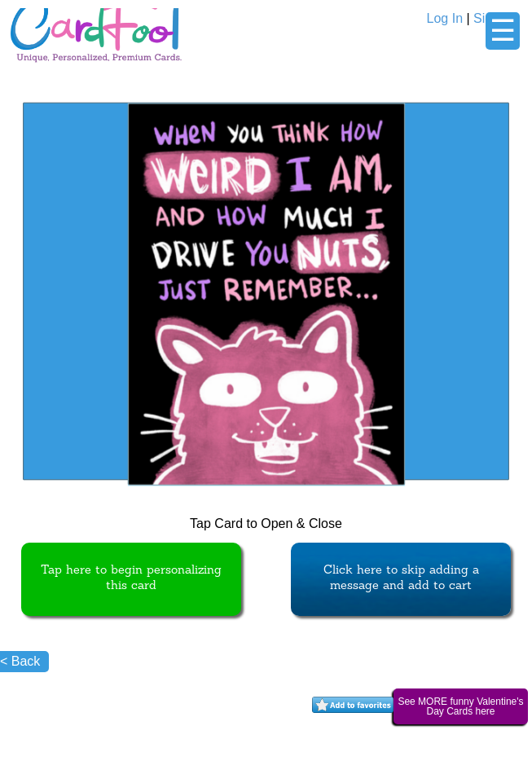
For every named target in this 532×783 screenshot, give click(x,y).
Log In (445, 18)
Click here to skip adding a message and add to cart (401, 578)
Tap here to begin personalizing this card (131, 578)
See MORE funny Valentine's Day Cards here (460, 706)
